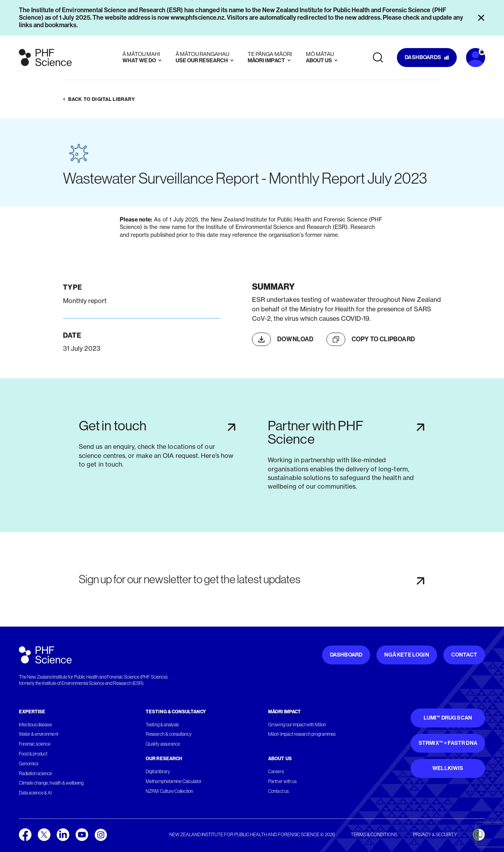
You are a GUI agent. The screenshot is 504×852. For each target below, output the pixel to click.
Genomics (29, 764)
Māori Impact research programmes (302, 734)
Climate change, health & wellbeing (51, 783)
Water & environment (39, 734)
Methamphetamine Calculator (174, 781)
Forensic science (35, 744)
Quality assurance (163, 744)
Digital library (158, 772)
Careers (276, 772)
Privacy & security (435, 835)
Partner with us (282, 781)
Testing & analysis (162, 725)
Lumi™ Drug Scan (448, 718)
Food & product (33, 754)
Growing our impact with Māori (297, 725)
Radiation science (36, 774)
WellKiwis (448, 768)
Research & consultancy (169, 734)
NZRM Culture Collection (169, 791)
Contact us (278, 791)
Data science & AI (35, 793)
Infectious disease (35, 725)
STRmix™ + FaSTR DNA (448, 743)
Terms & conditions (374, 835)
